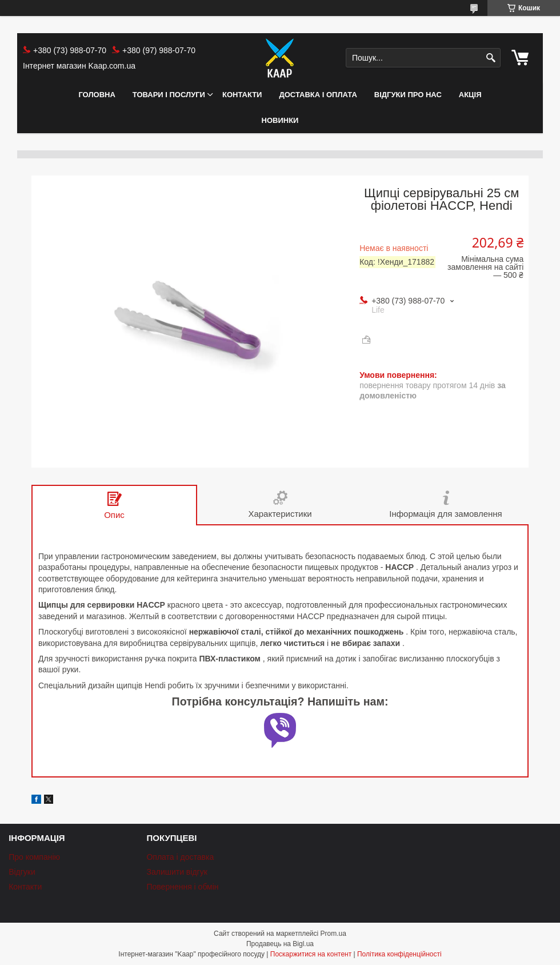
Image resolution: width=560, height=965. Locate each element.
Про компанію (34, 857)
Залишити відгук (177, 872)
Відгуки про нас (408, 95)
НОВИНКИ (280, 120)
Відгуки (22, 872)
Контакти (242, 95)
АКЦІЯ (470, 95)
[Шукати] (491, 58)
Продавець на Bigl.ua (280, 944)
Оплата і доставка (180, 857)
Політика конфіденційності (399, 954)
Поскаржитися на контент (311, 954)
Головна (97, 95)
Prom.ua (333, 934)
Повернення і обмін (182, 887)
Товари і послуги (169, 95)
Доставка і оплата (318, 95)
